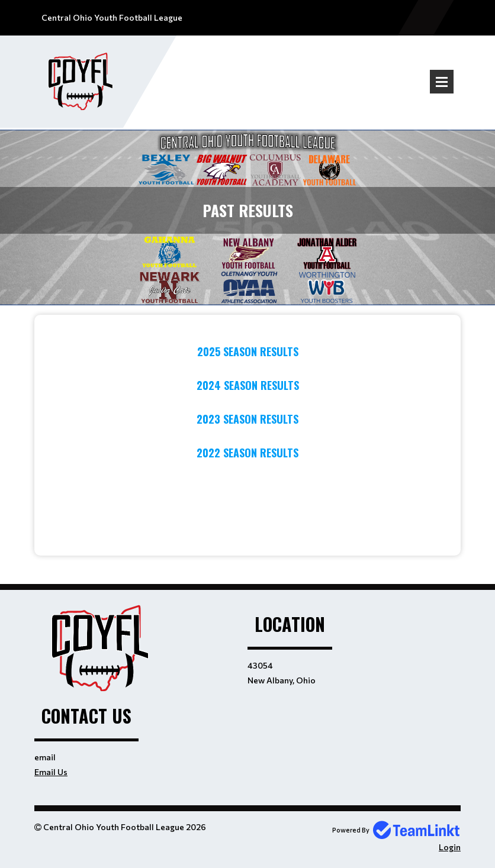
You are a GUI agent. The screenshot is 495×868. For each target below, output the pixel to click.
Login (450, 847)
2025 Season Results (248, 351)
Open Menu (442, 82)
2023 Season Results (247, 419)
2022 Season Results (247, 453)
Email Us (51, 772)
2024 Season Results (248, 385)
